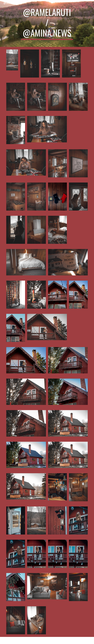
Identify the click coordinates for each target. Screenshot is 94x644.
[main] (47, 23)
